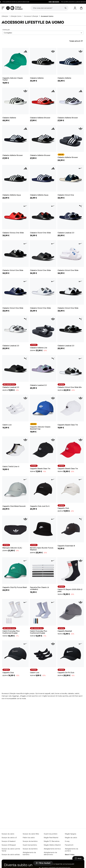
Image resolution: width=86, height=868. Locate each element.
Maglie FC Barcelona (52, 841)
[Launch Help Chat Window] (78, 858)
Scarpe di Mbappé (9, 845)
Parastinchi (69, 845)
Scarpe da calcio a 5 (9, 837)
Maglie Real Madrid (51, 837)
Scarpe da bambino (30, 841)
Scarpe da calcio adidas (11, 854)
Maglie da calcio (71, 837)
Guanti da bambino (30, 845)
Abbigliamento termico (52, 849)
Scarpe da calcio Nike (31, 834)
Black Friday (70, 854)
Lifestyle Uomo (16, 16)
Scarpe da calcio (8, 834)
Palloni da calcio (29, 837)
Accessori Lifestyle (31, 16)
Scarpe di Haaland (9, 841)
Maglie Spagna (71, 834)
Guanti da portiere (51, 834)
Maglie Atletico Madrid (52, 845)
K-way (67, 841)
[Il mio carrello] (81, 8)
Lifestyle (5, 16)
